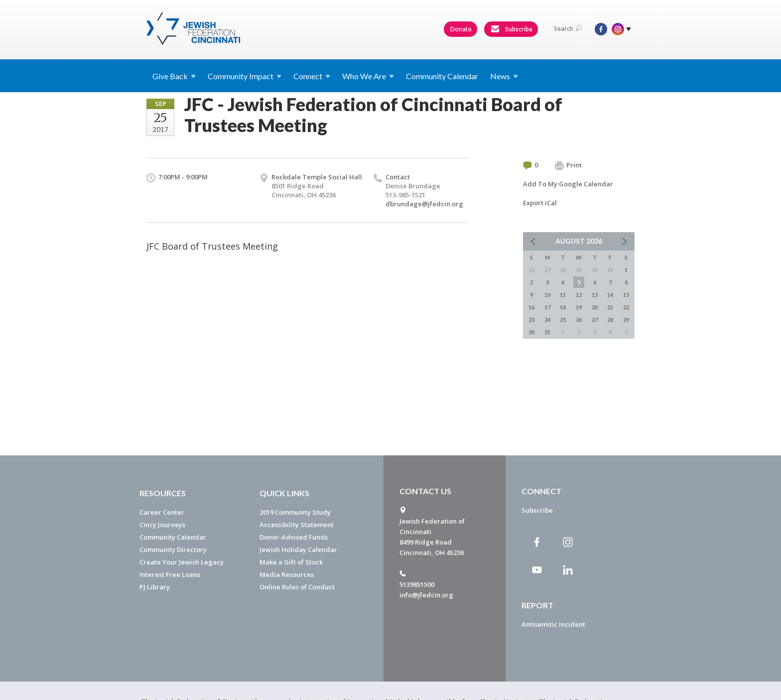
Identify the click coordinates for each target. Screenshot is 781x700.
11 (563, 295)
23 (531, 320)
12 (579, 295)
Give (174, 76)
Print (568, 165)
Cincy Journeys (162, 525)
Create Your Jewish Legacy (182, 562)
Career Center (162, 512)
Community (245, 76)
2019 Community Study (295, 512)
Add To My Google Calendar (568, 184)
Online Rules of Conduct (297, 587)
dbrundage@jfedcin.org (424, 204)
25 (563, 320)
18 (563, 307)
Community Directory (173, 550)
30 (531, 332)
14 (610, 295)
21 (610, 307)
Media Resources (287, 574)
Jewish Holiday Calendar (298, 550)
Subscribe (512, 29)
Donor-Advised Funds (294, 537)
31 (547, 332)
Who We (368, 76)
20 (595, 307)
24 (547, 320)
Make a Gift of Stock (291, 562)
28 (610, 320)
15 (626, 295)
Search (568, 29)
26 (579, 320)
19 (579, 307)
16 (531, 307)
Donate (461, 29)
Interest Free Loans (170, 574)
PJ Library (155, 587)
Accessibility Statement (297, 525)
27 (595, 320)
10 (547, 295)
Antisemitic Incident (553, 624)
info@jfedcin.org (426, 595)
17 (547, 307)
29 (626, 320)
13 (595, 295)
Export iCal (540, 203)
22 (626, 307)
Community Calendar (442, 76)
